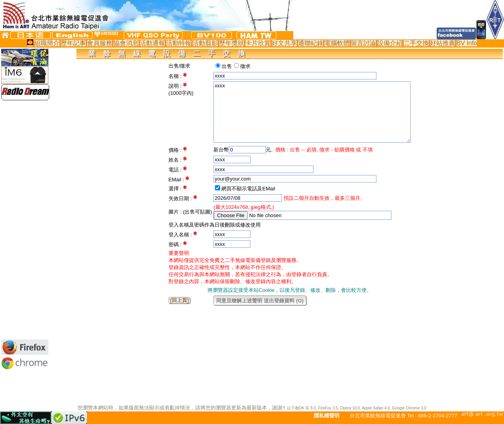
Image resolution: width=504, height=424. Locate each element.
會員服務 (100, 43)
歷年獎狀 (232, 43)
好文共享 (284, 43)
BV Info (467, 43)
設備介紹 (390, 43)
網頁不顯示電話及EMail (248, 189)
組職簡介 (47, 43)
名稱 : (176, 76)
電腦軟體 (337, 43)
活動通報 (152, 43)
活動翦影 (205, 43)
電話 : (176, 170)
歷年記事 (73, 43)
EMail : (177, 180)
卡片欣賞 (258, 43)
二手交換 (416, 43)
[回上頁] (180, 300)
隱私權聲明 (327, 416)
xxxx (312, 112)
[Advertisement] (25, 220)
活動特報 (179, 43)
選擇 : (176, 189)
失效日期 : (181, 198)
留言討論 (363, 43)
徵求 (245, 66)
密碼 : (176, 244)
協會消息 (126, 43)
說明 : (176, 86)
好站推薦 (443, 43)
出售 (227, 66)
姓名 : (176, 160)
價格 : (176, 150)
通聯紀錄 (311, 43)
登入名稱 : (181, 235)
